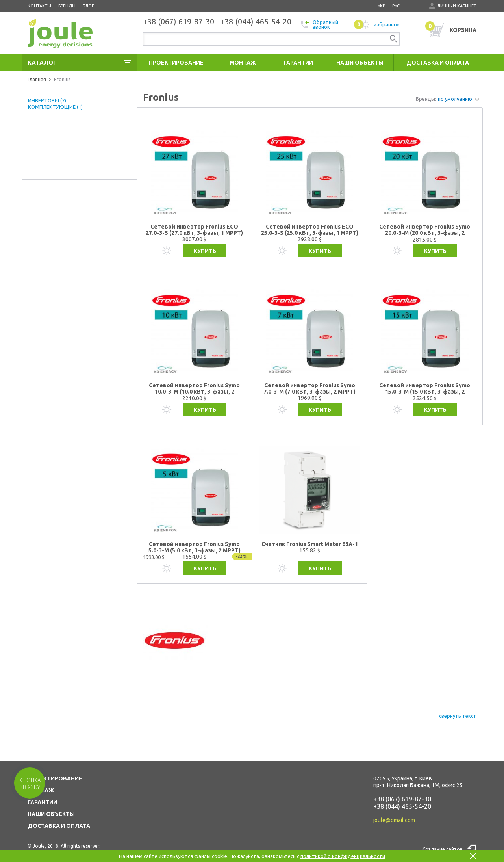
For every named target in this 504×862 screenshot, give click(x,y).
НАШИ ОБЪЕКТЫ (51, 814)
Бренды (67, 6)
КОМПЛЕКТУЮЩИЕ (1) (55, 107)
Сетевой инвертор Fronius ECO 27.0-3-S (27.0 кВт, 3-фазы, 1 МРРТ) (194, 230)
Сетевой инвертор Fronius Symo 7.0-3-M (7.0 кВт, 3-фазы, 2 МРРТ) (309, 388)
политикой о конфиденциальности (343, 856)
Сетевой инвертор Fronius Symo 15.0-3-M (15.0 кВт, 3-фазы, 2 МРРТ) (425, 389)
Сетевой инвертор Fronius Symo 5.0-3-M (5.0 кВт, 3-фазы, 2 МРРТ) (195, 547)
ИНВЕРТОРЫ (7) (47, 100)
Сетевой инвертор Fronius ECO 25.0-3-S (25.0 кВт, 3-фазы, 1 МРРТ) (310, 230)
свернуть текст (458, 716)
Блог (88, 6)
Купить (205, 251)
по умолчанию (455, 99)
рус (396, 6)
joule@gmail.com (394, 820)
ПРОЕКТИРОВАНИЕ (55, 778)
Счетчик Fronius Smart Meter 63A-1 (310, 544)
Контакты (39, 6)
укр (381, 6)
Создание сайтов (442, 849)
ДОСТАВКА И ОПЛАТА (59, 826)
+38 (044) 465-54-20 (402, 806)
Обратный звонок (320, 24)
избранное (377, 24)
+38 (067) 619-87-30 (402, 799)
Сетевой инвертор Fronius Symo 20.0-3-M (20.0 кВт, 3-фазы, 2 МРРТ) (425, 230)
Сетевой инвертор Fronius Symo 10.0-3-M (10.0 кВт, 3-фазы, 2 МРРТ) (194, 389)
